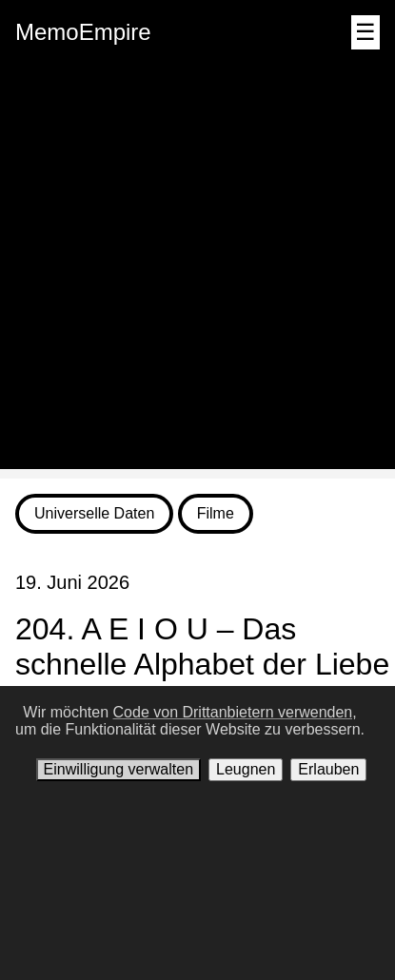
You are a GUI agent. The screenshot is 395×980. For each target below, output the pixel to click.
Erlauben (328, 769)
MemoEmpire (83, 32)
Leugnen (246, 769)
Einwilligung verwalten (118, 769)
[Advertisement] (197, 272)
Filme (216, 513)
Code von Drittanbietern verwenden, (235, 712)
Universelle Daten (94, 513)
